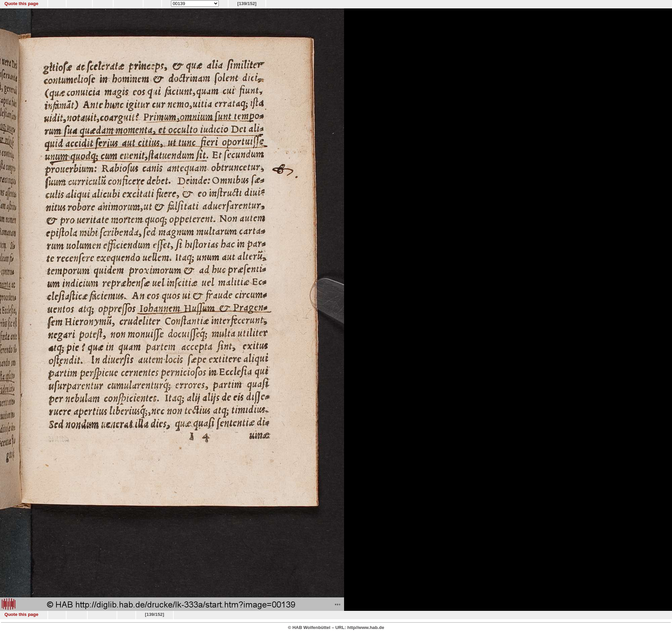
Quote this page (21, 4)
